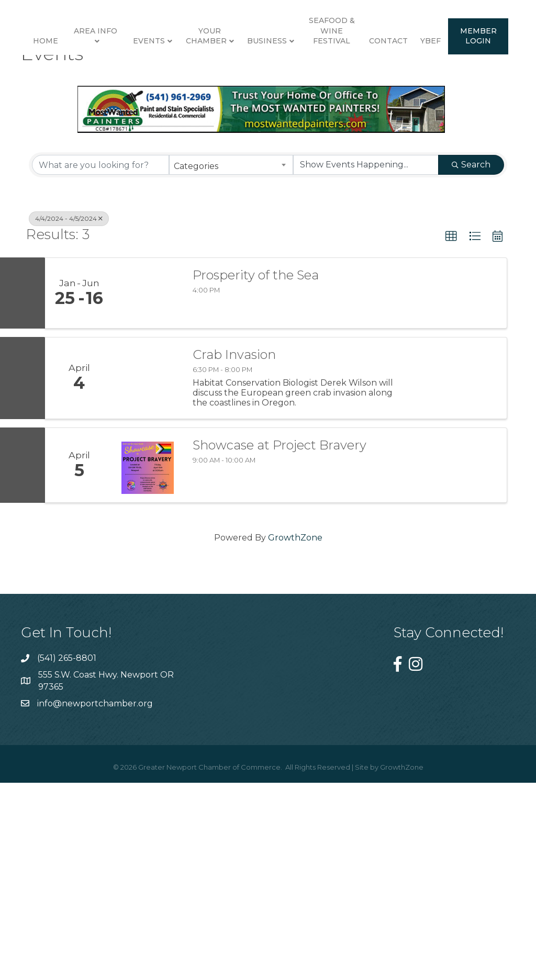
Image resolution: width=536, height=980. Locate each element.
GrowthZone (295, 740)
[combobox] (231, 367)
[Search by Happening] (366, 367)
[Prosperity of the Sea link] (148, 495)
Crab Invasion (234, 557)
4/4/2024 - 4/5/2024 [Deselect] (69, 421)
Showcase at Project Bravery (280, 647)
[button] (451, 439)
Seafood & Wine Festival (483, 72)
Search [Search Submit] (471, 367)
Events (144, 83)
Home (40, 83)
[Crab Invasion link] (148, 580)
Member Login (310, 176)
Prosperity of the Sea (256, 477)
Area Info (90, 72)
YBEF (263, 181)
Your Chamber (201, 77)
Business (419, 83)
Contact (220, 181)
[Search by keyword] (100, 367)
